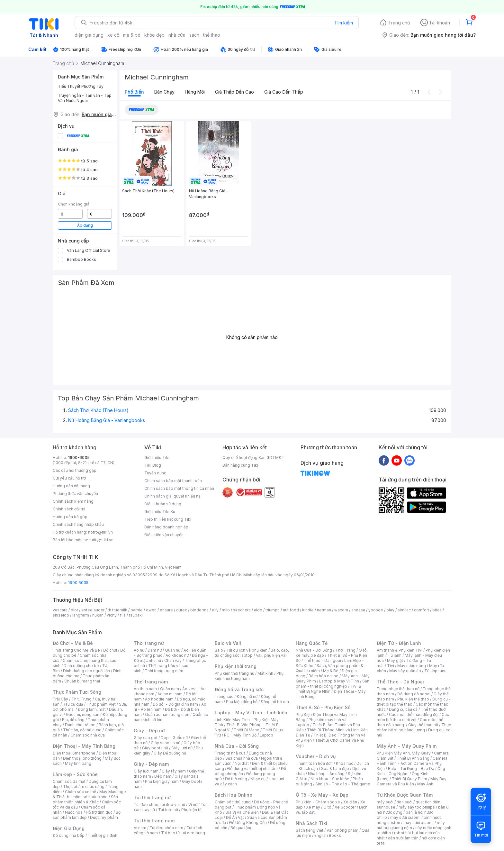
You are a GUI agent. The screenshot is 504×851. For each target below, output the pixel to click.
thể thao (212, 35)
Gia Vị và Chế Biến (242, 812)
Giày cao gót (146, 738)
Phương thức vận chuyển (75, 494)
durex (182, 610)
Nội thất (242, 763)
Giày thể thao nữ (423, 725)
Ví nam (140, 828)
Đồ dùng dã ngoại (414, 694)
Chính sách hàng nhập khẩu (78, 524)
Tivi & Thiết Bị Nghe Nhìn (328, 689)
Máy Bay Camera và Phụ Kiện (412, 781)
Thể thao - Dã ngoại (322, 660)
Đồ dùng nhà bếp (69, 835)
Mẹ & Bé (331, 671)
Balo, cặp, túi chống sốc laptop (252, 653)
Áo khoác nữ (177, 655)
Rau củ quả (73, 704)
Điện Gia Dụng (69, 828)
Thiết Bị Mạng (247, 730)
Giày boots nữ (155, 748)
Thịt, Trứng (81, 699)
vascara (60, 610)
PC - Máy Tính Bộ (240, 735)
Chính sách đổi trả (69, 509)
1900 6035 (78, 583)
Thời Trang (345, 650)
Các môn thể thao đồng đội (414, 714)
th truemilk (117, 610)
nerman (324, 610)
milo (226, 610)
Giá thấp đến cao (234, 92)
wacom (341, 610)
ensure (166, 610)
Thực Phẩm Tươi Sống (77, 692)
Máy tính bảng (78, 763)
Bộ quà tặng (242, 828)
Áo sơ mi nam (170, 694)
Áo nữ (139, 650)
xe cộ (113, 35)
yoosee (376, 610)
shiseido (61, 615)
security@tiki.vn (99, 540)
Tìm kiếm (344, 23)
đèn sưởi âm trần (403, 838)
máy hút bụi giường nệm (411, 825)
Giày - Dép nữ (149, 731)
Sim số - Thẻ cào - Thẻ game (343, 784)
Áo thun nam (145, 689)
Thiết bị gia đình (103, 835)
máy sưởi (385, 802)
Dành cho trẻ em (80, 725)
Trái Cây (60, 699)
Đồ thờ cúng (236, 779)
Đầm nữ (155, 650)
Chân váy (173, 660)
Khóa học (345, 763)
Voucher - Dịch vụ (316, 756)
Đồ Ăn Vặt (235, 817)
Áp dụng (85, 225)
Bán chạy (164, 92)
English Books (328, 835)
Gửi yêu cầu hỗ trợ (69, 478)
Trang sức (224, 696)
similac (404, 610)
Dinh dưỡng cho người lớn (86, 671)
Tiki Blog (153, 465)
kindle (308, 610)
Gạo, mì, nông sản (83, 714)
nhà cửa (177, 35)
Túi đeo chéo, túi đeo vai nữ (159, 805)
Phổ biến (134, 92)
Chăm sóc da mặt (69, 781)
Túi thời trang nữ (152, 797)
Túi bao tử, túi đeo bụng (183, 833)
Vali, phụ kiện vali (272, 655)
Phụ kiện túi (192, 810)
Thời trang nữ (149, 643)
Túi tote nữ (168, 810)
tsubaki (136, 615)
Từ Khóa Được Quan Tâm (405, 795)
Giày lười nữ (182, 748)
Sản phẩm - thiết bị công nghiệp (333, 684)
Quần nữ (173, 650)
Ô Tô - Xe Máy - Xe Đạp (322, 795)
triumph (273, 610)
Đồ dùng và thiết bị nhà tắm (252, 769)
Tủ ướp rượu (435, 671)
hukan (98, 615)
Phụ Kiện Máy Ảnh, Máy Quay (404, 753)
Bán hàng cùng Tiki (240, 465)
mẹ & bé (132, 35)
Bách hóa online (324, 676)
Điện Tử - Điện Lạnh (399, 643)
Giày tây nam (174, 771)
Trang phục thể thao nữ (398, 689)
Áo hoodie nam (159, 699)
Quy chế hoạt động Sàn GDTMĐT (253, 458)
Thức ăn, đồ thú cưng (82, 730)
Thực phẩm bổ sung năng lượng (414, 727)
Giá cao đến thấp (284, 92)
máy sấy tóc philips (417, 807)
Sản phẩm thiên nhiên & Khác (85, 799)
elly (215, 610)
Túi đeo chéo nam (166, 828)
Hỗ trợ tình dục (99, 812)
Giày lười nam (146, 771)
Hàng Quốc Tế (312, 643)
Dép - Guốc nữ (174, 738)
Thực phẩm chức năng (84, 787)
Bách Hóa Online (234, 795)
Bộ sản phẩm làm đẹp (87, 815)
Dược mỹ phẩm (104, 817)
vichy (112, 615)
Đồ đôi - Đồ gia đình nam (175, 704)
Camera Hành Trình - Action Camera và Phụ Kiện (412, 763)
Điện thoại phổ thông (82, 758)
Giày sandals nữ (166, 743)
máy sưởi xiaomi (419, 823)
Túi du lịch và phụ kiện (247, 650)
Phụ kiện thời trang (236, 666)
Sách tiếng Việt (310, 830)
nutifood (291, 610)
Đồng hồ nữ (247, 696)
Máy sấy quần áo (405, 671)
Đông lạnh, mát (92, 709)
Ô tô (327, 807)
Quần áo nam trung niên (167, 714)
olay (390, 610)
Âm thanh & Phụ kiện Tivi (400, 650)
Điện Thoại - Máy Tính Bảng (84, 746)
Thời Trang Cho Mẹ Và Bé (76, 650)
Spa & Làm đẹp (335, 769)
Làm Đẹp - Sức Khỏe (75, 774)
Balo (219, 650)
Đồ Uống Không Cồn (248, 823)
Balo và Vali (228, 643)
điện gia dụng (89, 35)
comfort (422, 610)
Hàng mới (195, 92)
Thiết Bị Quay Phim (410, 779)
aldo (258, 610)
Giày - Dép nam (151, 764)
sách (194, 35)
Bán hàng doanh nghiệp (166, 527)
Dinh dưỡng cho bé (81, 666)
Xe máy (313, 807)
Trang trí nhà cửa (230, 753)
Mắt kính (265, 673)
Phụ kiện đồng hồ (242, 702)
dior (74, 610)
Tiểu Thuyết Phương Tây (81, 86)
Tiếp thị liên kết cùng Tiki (168, 519)
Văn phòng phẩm (342, 830)
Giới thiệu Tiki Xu (160, 512)
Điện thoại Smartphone (74, 753)
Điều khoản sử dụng (163, 504)
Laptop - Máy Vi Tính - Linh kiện (251, 713)
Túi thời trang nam (154, 821)
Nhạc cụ (258, 779)
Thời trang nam (151, 682)
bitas (437, 610)
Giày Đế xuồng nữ (170, 753)
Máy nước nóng (412, 666)
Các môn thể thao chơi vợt (413, 717)
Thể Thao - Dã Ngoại (400, 682)
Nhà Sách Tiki (311, 823)
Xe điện (350, 802)
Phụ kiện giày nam (162, 781)
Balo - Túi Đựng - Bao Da (411, 769)
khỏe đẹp (154, 35)
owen (151, 610)
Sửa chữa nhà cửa (242, 758)
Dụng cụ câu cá (403, 709)
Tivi (391, 666)
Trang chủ (399, 23)
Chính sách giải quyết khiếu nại (173, 496)
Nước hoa (74, 812)
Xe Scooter (345, 807)
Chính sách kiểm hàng (73, 501)
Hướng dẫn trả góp (70, 517)
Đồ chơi (110, 650)
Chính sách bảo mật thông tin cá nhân (179, 488)
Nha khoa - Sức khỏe (330, 779)
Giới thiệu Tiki (157, 458)
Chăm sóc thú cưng (233, 802)
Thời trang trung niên (164, 671)
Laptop (266, 735)
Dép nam (163, 776)
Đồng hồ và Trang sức (239, 689)
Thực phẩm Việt (101, 704)
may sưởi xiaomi (405, 817)
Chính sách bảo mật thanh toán (173, 481)
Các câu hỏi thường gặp (75, 470)
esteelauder (93, 610)
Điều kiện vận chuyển (164, 535)
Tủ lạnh (395, 655)
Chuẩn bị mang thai (82, 681)
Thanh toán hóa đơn (314, 763)
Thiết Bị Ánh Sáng (413, 758)
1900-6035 (79, 458)
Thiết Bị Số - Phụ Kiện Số (323, 707)
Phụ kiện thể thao (413, 699)
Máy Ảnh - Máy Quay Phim (407, 746)
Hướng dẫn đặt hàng (71, 486)
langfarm (81, 615)
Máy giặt (395, 660)
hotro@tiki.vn (100, 532)
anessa (358, 610)
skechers (242, 610)
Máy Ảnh (425, 784)
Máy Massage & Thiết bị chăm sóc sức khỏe (89, 794)
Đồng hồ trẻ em (275, 702)
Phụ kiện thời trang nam (249, 676)
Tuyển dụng (155, 473)
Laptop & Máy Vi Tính (339, 681)
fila (123, 615)
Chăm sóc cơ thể (81, 792)
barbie (137, 610)
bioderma (199, 610)
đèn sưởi (405, 802)
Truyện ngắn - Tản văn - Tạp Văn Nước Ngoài (85, 98)
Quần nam (170, 689)
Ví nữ (193, 805)
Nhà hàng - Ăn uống (326, 774)
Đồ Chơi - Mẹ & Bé (73, 643)
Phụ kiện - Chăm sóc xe (318, 802)
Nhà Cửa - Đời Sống (237, 746)
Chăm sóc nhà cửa (88, 735)
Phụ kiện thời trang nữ (234, 673)
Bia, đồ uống (73, 720)
